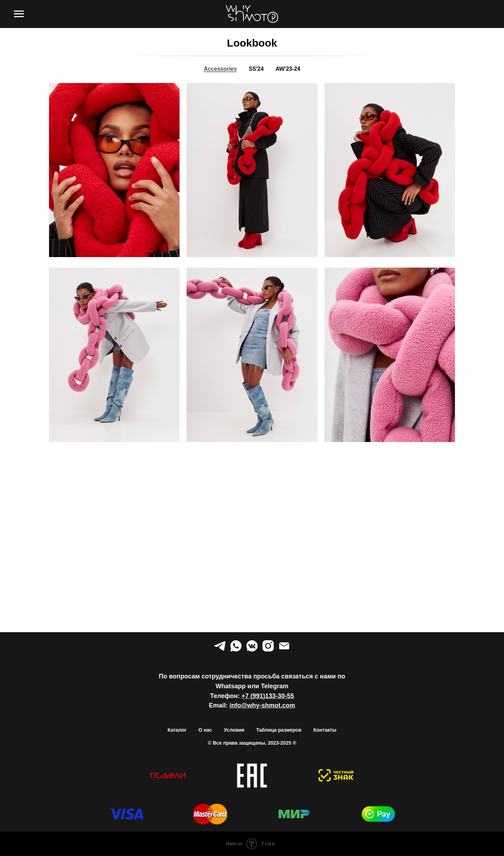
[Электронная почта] (284, 646)
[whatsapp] (236, 646)
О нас (205, 730)
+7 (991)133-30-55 (268, 696)
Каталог (177, 730)
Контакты (325, 730)
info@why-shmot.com (262, 705)
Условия (234, 730)
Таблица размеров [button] (279, 730)
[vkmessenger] (252, 646)
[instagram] (268, 646)
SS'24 (256, 69)
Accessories (220, 69)
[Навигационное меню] (19, 14)
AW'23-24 (288, 69)
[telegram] (220, 646)
